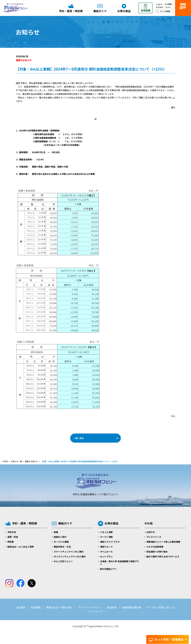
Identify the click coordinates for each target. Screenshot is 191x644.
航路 (56, 536)
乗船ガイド (65, 527)
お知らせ (151, 536)
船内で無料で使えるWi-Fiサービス (163, 560)
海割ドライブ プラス (110, 546)
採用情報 (36, 611)
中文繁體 (168, 4)
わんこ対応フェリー (63, 565)
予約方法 (12, 536)
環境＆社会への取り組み (59, 611)
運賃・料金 (13, 541)
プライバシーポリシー (90, 611)
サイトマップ (95, 615)
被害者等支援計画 (132, 611)
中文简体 (159, 7)
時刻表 (11, 546)
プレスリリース (154, 541)
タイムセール (106, 555)
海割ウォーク (106, 551)
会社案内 (21, 611)
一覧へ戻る (81, 440)
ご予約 (183, 12)
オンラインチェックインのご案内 (70, 560)
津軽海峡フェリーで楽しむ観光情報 (163, 546)
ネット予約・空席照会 (169, 639)
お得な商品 (112, 527)
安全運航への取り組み (157, 555)
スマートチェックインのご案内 (69, 555)
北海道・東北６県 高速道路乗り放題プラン (119, 567)
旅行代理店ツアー (108, 573)
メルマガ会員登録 (155, 551)
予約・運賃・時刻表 (25, 527)
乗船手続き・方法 (62, 551)
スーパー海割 (106, 541)
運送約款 (112, 611)
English (159, 4)
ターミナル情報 (61, 546)
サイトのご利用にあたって (161, 611)
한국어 (168, 7)
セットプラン (106, 560)
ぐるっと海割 (106, 536)
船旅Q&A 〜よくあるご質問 (21, 551)
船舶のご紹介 (60, 541)
